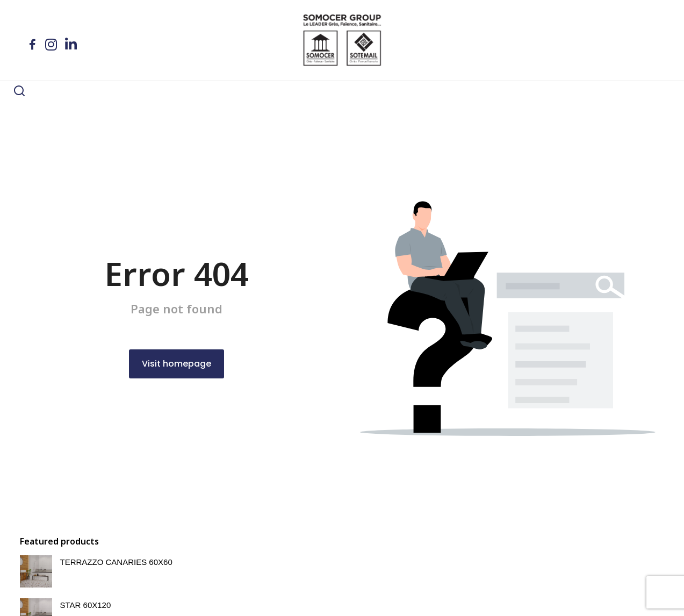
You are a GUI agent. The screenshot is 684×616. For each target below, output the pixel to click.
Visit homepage (177, 394)
